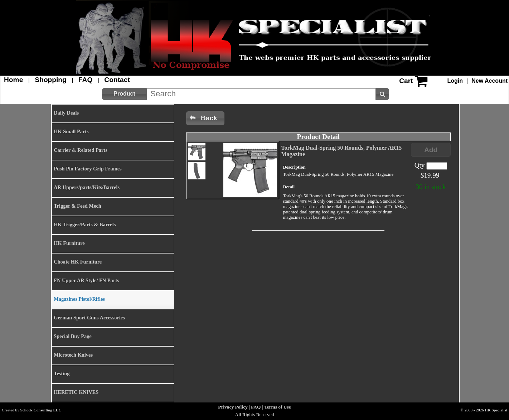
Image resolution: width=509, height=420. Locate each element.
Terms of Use (278, 407)
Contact (117, 80)
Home (13, 80)
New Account (489, 81)
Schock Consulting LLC (41, 410)
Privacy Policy (233, 407)
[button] (124, 94)
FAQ (85, 80)
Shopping (50, 80)
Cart (406, 81)
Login (455, 81)
